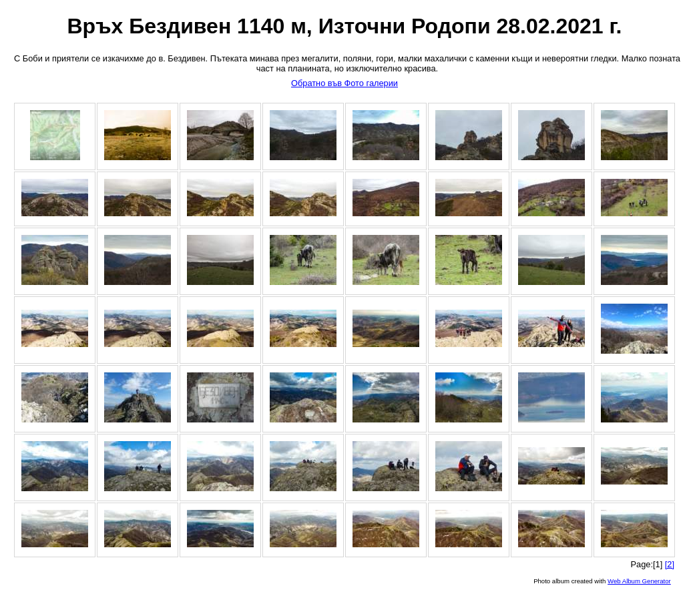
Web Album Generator (639, 581)
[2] (670, 564)
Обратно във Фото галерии (344, 83)
